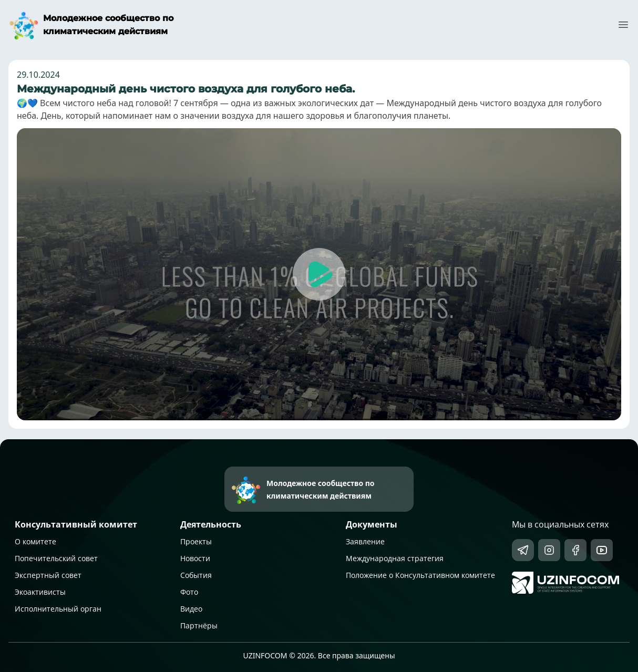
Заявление (365, 541)
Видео (191, 609)
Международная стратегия (395, 558)
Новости (195, 558)
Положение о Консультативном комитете (420, 575)
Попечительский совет (56, 558)
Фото (189, 592)
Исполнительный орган (58, 609)
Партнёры (199, 626)
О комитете (35, 541)
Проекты (196, 541)
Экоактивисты (40, 592)
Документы (372, 524)
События (196, 575)
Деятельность (211, 524)
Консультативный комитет (76, 524)
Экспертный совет (48, 575)
